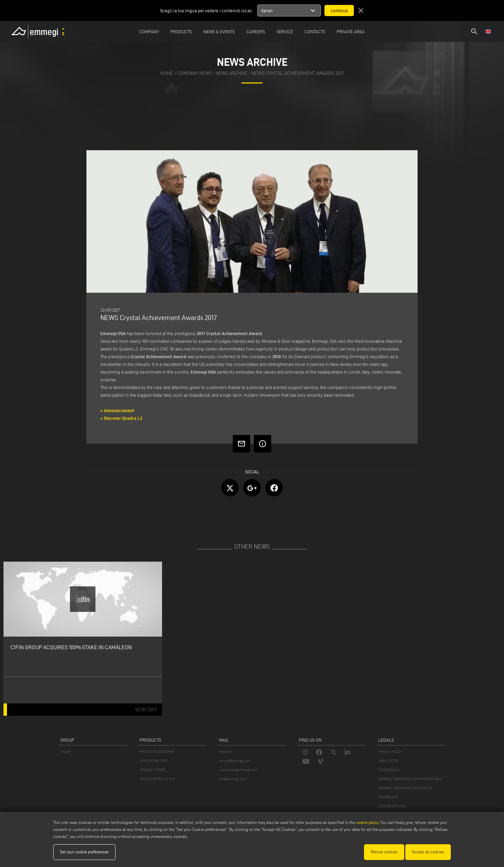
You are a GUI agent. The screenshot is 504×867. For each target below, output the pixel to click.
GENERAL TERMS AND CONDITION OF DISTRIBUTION (405, 793)
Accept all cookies (428, 852)
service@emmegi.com (235, 761)
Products (181, 32)
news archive (232, 73)
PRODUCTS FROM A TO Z (157, 779)
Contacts (315, 32)
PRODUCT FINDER (153, 770)
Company (149, 32)
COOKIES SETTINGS (392, 806)
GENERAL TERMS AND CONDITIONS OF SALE (410, 779)
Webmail (225, 752)
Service (285, 32)
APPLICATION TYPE (153, 761)
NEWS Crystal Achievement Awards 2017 (298, 73)
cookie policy (367, 822)
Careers (256, 32)
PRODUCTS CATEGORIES (157, 752)
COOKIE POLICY (389, 770)
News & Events (219, 32)
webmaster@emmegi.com (238, 770)
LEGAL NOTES (388, 761)
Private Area (351, 32)
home (167, 73)
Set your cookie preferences (84, 852)
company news (194, 73)
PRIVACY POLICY (390, 752)
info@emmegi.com (233, 779)
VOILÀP (65, 752)
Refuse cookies (384, 852)
